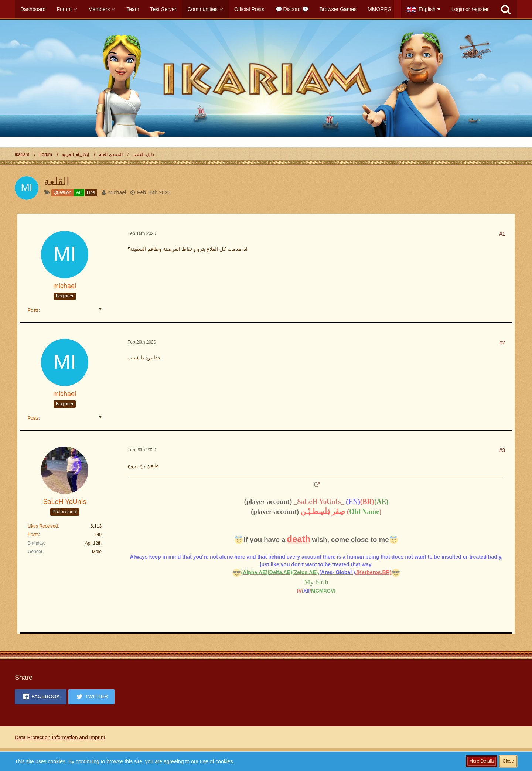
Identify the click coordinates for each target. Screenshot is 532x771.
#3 (502, 450)
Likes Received (43, 526)
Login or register (470, 9)
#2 (502, 342)
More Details (482, 761)
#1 (502, 234)
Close (508, 761)
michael (117, 192)
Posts (33, 310)
